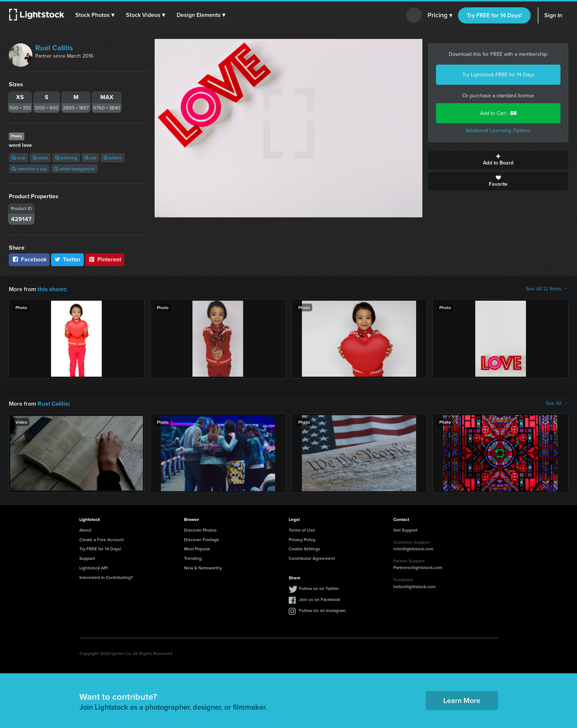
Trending (193, 557)
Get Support (405, 529)
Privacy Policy (302, 539)
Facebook (29, 259)
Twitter (68, 259)
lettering (66, 158)
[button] (95, 15)
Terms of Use (302, 529)
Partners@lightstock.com (418, 567)
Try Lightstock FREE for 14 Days (498, 75)
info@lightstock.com (413, 548)
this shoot (50, 289)
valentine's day (29, 169)
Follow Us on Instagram (322, 610)
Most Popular (197, 548)
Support (87, 557)
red (90, 158)
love (19, 158)
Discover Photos (200, 529)
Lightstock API (93, 567)
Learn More (462, 700)
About (85, 529)
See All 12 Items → (547, 289)
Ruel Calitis (54, 48)
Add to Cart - (498, 113)
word (40, 158)
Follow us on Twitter (319, 588)
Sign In (553, 15)
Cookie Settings (304, 548)
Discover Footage (202, 539)
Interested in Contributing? (106, 577)
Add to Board (498, 160)
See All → (557, 403)
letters (113, 158)
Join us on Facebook (320, 599)
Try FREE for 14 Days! (494, 15)
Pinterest (105, 259)
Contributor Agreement (312, 557)
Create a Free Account (102, 539)
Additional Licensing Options (498, 131)
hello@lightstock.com (414, 586)
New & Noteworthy (203, 567)
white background (74, 169)
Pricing (440, 15)
